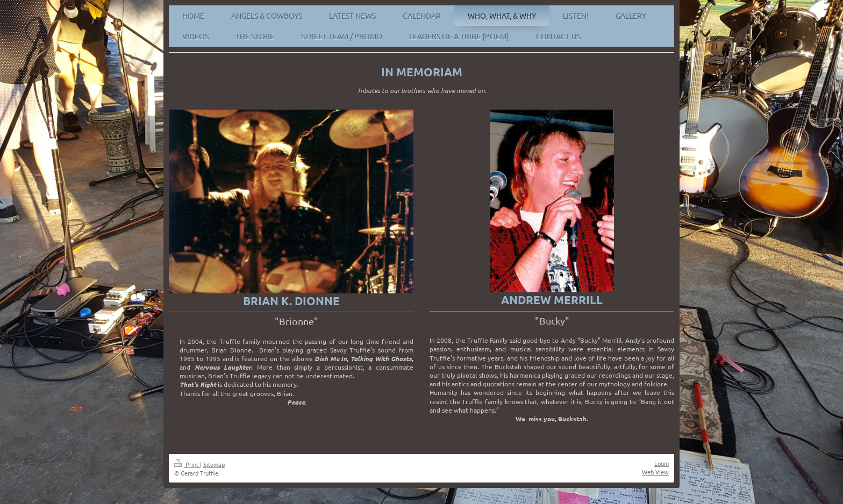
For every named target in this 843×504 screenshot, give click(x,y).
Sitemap (214, 464)
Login (662, 463)
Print (187, 464)
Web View (655, 472)
